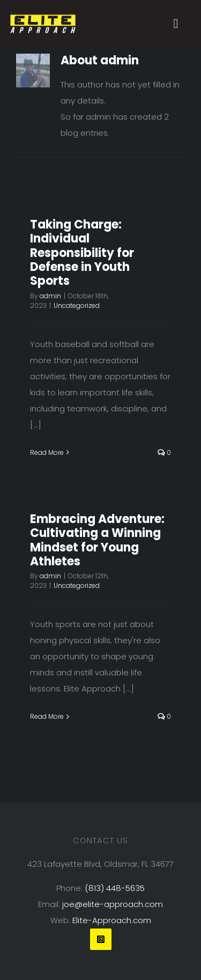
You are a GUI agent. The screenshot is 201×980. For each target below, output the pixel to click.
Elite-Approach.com (112, 920)
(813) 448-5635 (115, 888)
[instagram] (101, 939)
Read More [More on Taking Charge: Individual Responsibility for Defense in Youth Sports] (47, 452)
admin (50, 296)
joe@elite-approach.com (113, 904)
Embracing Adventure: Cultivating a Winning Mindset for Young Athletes (97, 540)
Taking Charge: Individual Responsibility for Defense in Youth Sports (82, 253)
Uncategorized (77, 305)
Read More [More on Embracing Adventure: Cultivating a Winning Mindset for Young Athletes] (47, 716)
